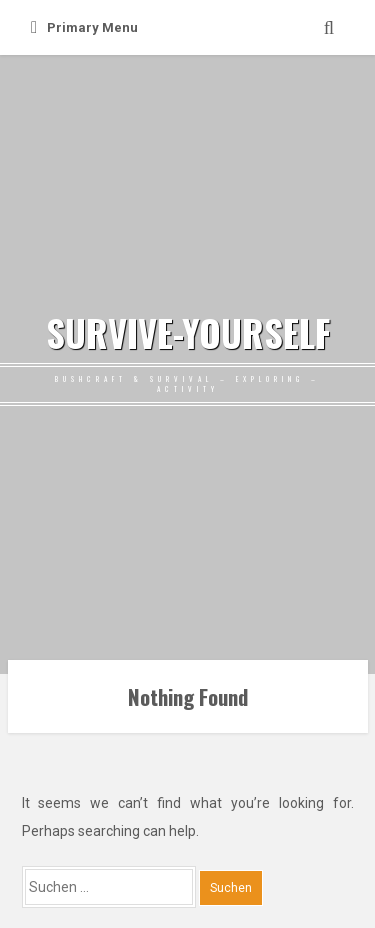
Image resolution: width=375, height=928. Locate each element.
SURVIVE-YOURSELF (188, 333)
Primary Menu (84, 27)
